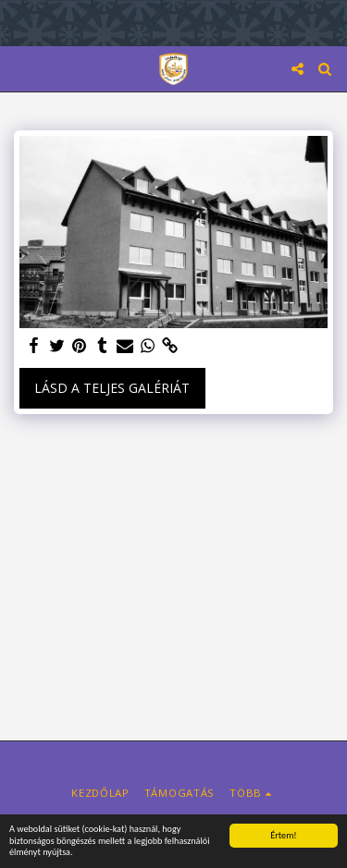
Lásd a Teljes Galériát (112, 388)
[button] (20, 68)
